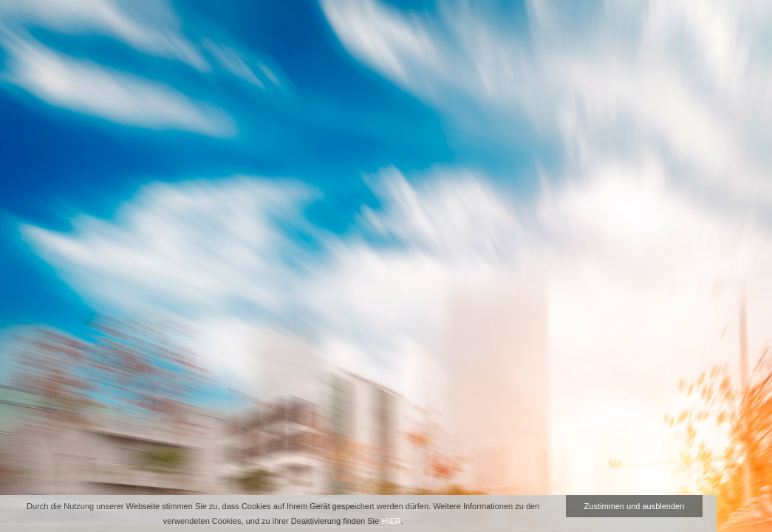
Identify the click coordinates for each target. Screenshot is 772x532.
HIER (391, 521)
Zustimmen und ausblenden (635, 506)
